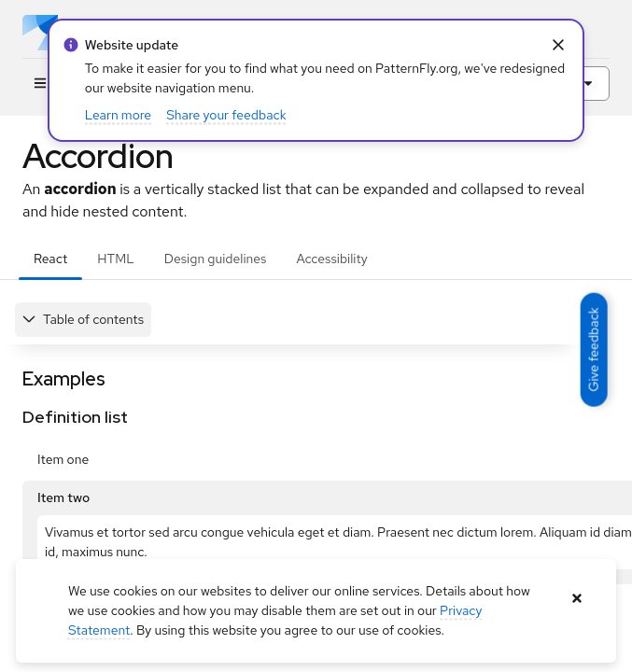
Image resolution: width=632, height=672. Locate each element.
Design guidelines (216, 259)
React (50, 259)
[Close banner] (576, 599)
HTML (115, 259)
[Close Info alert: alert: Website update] (558, 45)
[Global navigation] (40, 84)
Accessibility (331, 259)
